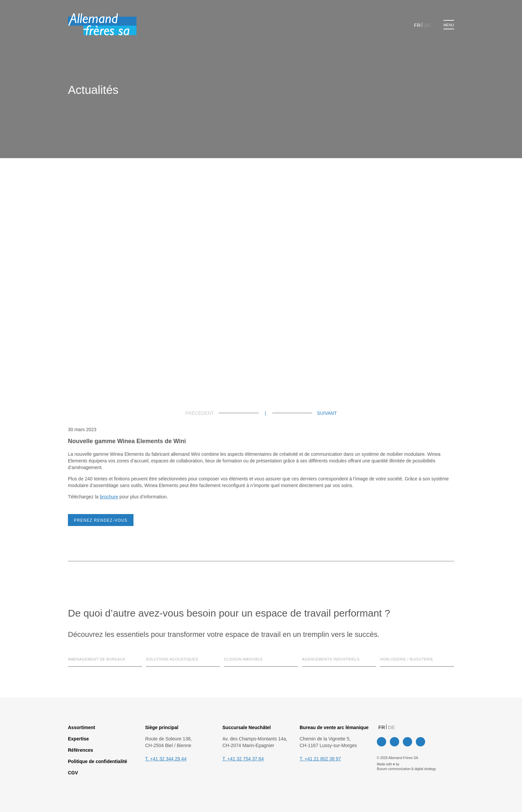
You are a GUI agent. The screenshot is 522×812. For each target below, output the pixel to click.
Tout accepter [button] (269, 430)
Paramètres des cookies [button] (221, 430)
